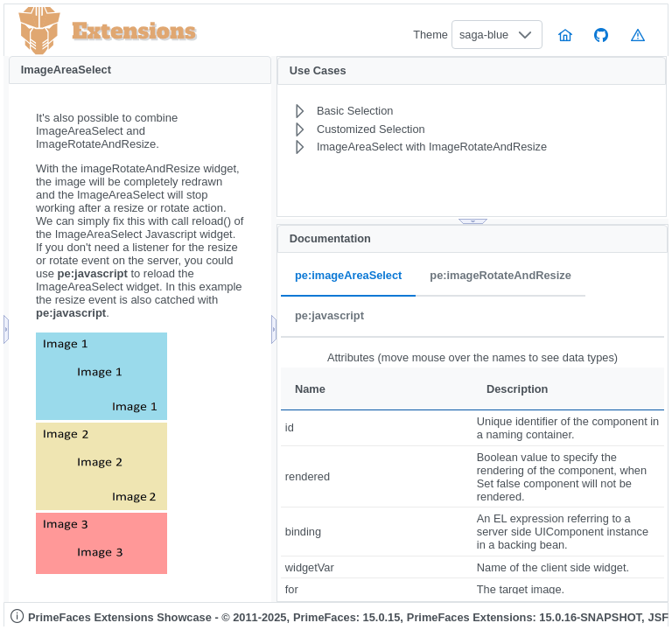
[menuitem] (431, 111)
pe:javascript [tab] (329, 316)
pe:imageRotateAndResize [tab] (500, 276)
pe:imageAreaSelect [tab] (348, 276)
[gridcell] (377, 428)
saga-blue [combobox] (484, 35)
